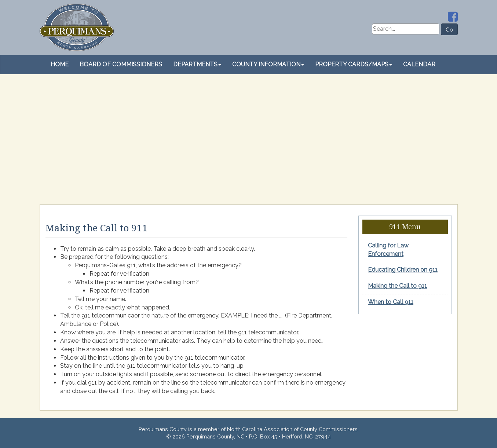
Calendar (419, 64)
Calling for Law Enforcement (388, 250)
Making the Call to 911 (397, 286)
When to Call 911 (391, 302)
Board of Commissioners (121, 64)
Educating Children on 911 (403, 270)
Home (60, 64)
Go (449, 30)
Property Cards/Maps (354, 64)
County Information (268, 64)
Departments (197, 64)
